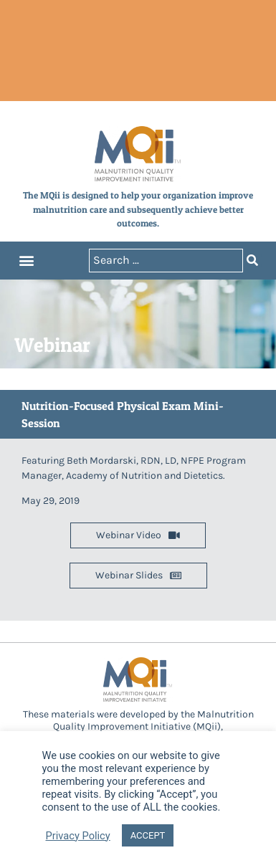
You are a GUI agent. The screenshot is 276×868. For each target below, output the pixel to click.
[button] (26, 261)
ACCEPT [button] (148, 835)
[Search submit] (252, 261)
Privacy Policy (78, 836)
